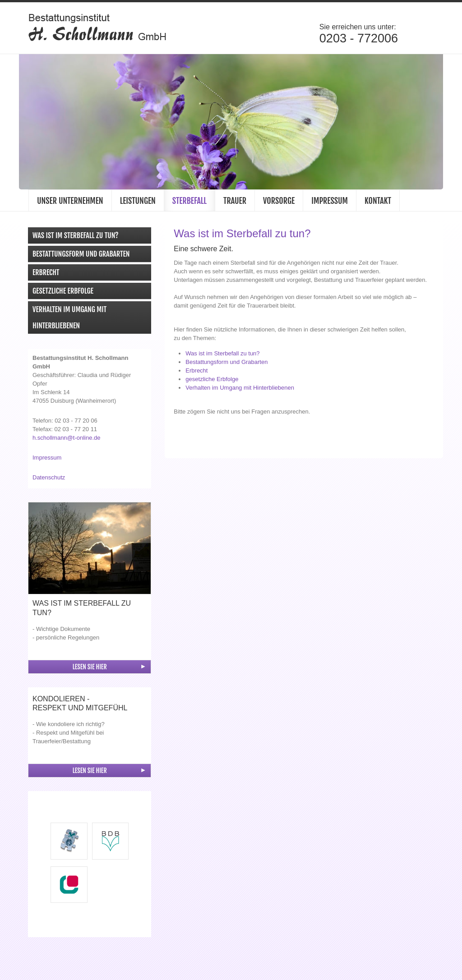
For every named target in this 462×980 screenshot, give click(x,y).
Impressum (330, 202)
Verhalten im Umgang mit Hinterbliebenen (69, 319)
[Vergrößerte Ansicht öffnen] (90, 550)
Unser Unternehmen (70, 202)
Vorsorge (279, 202)
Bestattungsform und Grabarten (81, 256)
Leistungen (138, 202)
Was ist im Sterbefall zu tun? (76, 237)
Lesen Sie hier (90, 669)
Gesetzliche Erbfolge (63, 293)
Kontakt (378, 202)
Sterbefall (189, 202)
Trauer (235, 202)
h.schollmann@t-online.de (67, 439)
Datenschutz (49, 479)
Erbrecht (46, 274)
